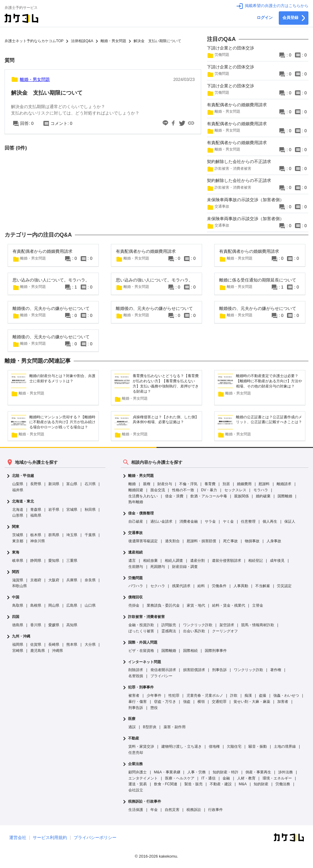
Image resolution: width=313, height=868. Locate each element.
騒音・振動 (258, 746)
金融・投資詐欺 (141, 625)
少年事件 (154, 695)
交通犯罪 (219, 702)
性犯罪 (174, 695)
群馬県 (54, 535)
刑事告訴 (219, 670)
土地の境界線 (285, 746)
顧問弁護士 (138, 772)
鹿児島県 (38, 651)
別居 (226, 484)
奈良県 (90, 580)
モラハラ (261, 490)
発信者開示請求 (163, 670)
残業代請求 (181, 586)
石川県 (90, 484)
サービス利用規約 (50, 837)
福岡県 (18, 645)
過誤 (132, 727)
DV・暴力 (209, 490)
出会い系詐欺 (194, 631)
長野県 (36, 484)
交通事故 (135, 533)
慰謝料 (264, 484)
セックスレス (235, 490)
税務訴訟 (194, 810)
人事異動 (241, 586)
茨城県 (18, 535)
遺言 (132, 561)
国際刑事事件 (216, 651)
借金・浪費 (174, 496)
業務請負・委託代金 (163, 605)
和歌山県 (20, 586)
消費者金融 (189, 521)
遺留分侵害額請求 (226, 561)
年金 (154, 810)
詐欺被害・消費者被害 (146, 617)
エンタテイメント (143, 778)
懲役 (154, 708)
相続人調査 (174, 561)
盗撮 (263, 695)
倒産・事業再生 (258, 772)
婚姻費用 (244, 484)
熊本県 (72, 645)
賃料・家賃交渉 (141, 746)
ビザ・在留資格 (141, 651)
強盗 (187, 702)
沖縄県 (57, 651)
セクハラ (158, 586)
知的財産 (261, 784)
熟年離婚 (136, 502)
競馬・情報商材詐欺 (258, 625)
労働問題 (135, 578)
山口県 (90, 605)
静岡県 (36, 561)
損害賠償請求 (194, 670)
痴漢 (248, 695)
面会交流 (158, 490)
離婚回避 (136, 490)
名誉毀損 (136, 676)
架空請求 (227, 625)
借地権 (214, 746)
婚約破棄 (263, 496)
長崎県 (54, 645)
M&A (243, 784)
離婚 (132, 484)
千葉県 (90, 535)
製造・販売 (193, 784)
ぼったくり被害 (141, 631)
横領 (201, 702)
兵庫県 (72, 580)
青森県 (36, 510)
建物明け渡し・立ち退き (182, 746)
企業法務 (135, 764)
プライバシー (161, 676)
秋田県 (90, 510)
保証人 (290, 521)
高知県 (72, 625)
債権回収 (135, 597)
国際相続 (190, 651)
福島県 (36, 515)
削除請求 (136, 670)
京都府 (36, 580)
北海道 (18, 510)
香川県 (36, 625)
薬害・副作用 (175, 727)
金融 (226, 778)
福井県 (18, 490)
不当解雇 (263, 586)
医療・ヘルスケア (180, 778)
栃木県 (36, 535)
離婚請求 (284, 484)
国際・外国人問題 (143, 643)
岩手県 (54, 510)
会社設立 (136, 790)
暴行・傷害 (138, 702)
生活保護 (136, 810)
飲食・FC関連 (166, 784)
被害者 (134, 695)
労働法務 (283, 784)
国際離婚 (285, 496)
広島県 (72, 605)
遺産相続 (135, 552)
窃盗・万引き (165, 702)
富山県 (72, 484)
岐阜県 (18, 561)
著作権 (276, 670)
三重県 (72, 561)
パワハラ (136, 586)
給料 (201, 586)
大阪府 (54, 580)
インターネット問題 (145, 662)
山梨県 (18, 484)
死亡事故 (230, 541)
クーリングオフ (225, 631)
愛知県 (54, 561)
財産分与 (165, 484)
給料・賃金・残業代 (229, 605)
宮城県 (72, 510)
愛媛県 (54, 625)
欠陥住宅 (234, 746)
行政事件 (215, 810)
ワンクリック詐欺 (198, 625)
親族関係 (241, 496)
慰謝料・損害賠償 (201, 541)
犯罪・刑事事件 (141, 687)
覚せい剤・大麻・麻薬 (252, 702)
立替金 (258, 605)
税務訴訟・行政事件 (145, 802)
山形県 (18, 515)
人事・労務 (197, 772)
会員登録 (294, 18)
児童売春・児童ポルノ (205, 695)
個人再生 (270, 521)
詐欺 (234, 695)
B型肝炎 (150, 727)
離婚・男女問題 (141, 476)
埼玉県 (72, 535)
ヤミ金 (228, 521)
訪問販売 (169, 625)
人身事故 (274, 541)
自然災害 (172, 810)
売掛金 (134, 605)
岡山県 (54, 605)
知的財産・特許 (226, 772)
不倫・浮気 (188, 484)
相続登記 (256, 561)
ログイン (265, 18)
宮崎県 (18, 651)
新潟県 (54, 484)
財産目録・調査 (185, 567)
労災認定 (284, 586)
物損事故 (252, 541)
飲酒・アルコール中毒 (209, 496)
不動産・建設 (221, 784)
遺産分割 (197, 561)
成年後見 (277, 561)
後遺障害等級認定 (143, 541)
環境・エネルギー (277, 778)
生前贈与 (136, 567)
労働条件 (219, 586)
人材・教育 (246, 778)
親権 (147, 484)
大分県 (90, 645)
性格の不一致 (183, 490)
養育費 (210, 484)
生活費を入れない (143, 496)
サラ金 (210, 521)
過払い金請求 (161, 521)
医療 (132, 719)
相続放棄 (150, 561)
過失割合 (172, 541)
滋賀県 (18, 580)
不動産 (134, 738)
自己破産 (136, 521)
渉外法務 (285, 772)
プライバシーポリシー (95, 837)
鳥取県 (18, 605)
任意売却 (136, 753)
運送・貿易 (138, 784)
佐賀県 (36, 645)
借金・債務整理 (141, 513)
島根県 (36, 605)
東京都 (18, 541)
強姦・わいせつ (286, 695)
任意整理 (248, 521)
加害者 (283, 702)
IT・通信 (209, 778)
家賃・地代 (196, 605)
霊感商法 (169, 631)
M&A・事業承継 (167, 772)
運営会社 (18, 837)
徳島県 (18, 625)
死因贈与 (158, 567)
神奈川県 (38, 541)
